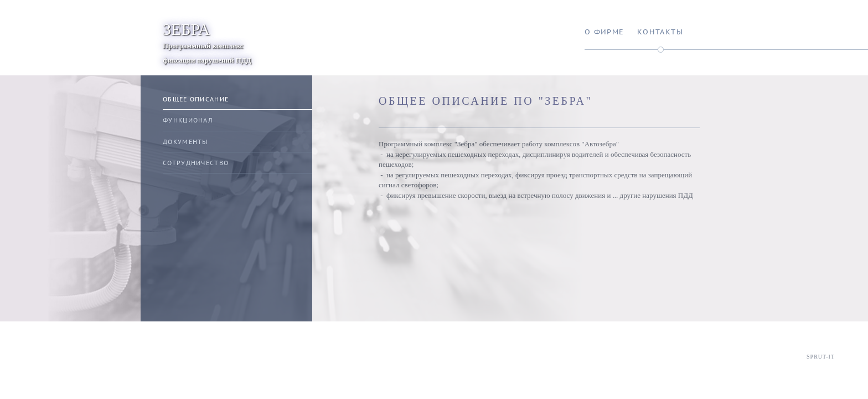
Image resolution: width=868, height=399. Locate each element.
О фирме (604, 32)
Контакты (660, 32)
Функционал (188, 120)
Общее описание (196, 99)
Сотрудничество (196, 163)
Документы (185, 142)
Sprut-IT (821, 357)
